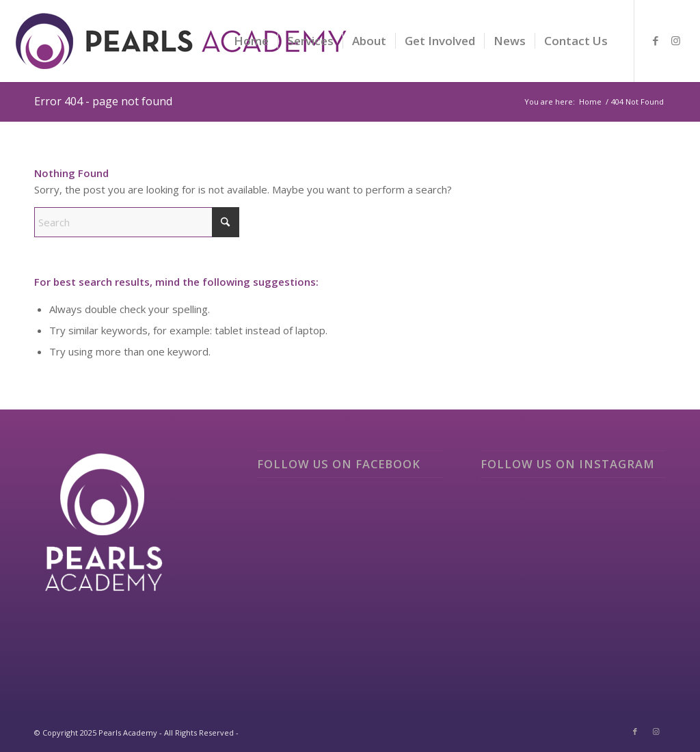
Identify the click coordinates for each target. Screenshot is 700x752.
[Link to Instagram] (676, 40)
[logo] (182, 51)
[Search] (137, 222)
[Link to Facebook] (656, 40)
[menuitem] (251, 41)
